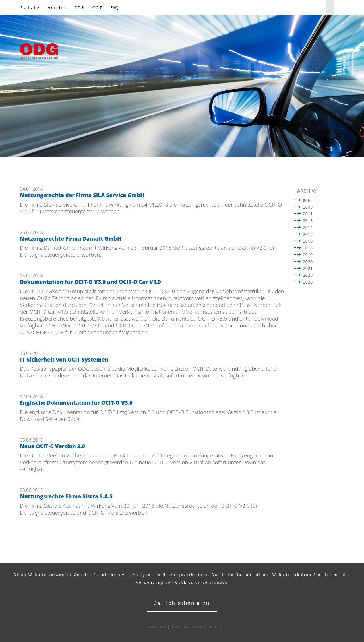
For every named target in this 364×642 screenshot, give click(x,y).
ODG (79, 7)
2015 (308, 234)
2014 (308, 227)
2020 (308, 261)
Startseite (30, 7)
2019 (308, 255)
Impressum (154, 627)
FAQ (114, 7)
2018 (308, 248)
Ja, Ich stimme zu (182, 603)
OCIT (97, 7)
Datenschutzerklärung (197, 627)
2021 (308, 268)
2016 (308, 241)
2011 (308, 214)
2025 (308, 275)
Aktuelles (57, 7)
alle (306, 200)
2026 (308, 282)
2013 (308, 220)
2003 (308, 207)
